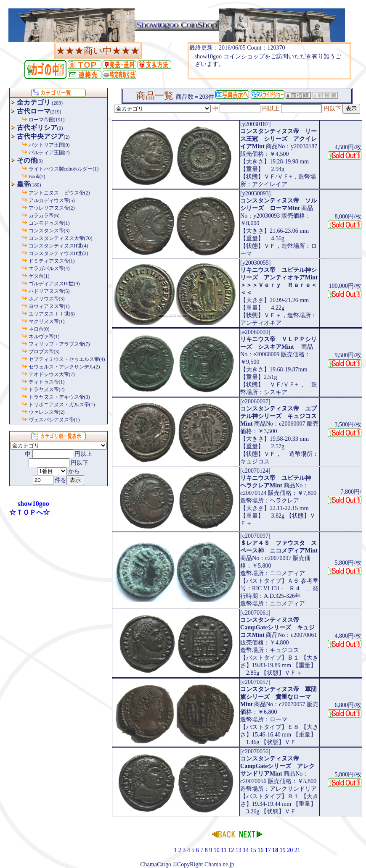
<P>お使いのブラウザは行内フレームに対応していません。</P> (269, 61)
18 (275, 850)
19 (283, 850)
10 (217, 850)
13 (239, 850)
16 (260, 850)
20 (290, 850)
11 (224, 850)
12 (231, 850)
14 (246, 850)
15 (253, 850)
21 (297, 850)
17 (268, 850)
